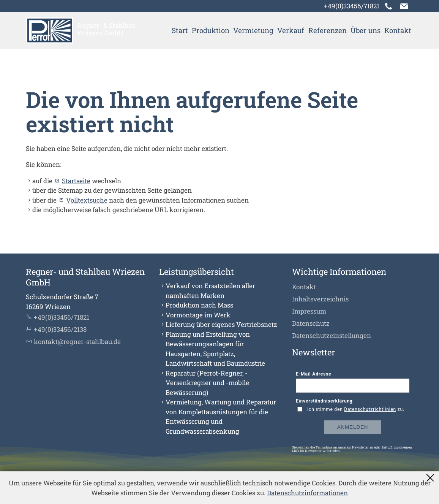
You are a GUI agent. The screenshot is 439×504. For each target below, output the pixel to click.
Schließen (431, 478)
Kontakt (398, 30)
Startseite (76, 181)
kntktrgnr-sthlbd (77, 342)
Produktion (211, 30)
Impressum (309, 311)
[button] (404, 6)
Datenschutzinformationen (307, 493)
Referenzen (328, 30)
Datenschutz (311, 323)
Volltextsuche (87, 200)
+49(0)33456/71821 (352, 6)
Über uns (366, 30)
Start (180, 30)
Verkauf (291, 30)
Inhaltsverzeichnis (320, 299)
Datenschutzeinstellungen (332, 335)
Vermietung (253, 30)
